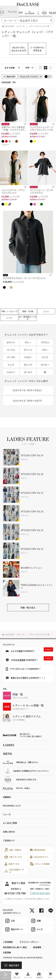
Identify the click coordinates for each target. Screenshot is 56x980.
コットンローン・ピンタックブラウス (42, 191)
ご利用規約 (8, 942)
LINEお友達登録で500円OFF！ (29, 659)
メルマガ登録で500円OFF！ (29, 650)
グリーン (28, 350)
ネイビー (45, 365)
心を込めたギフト (39, 857)
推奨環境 (37, 947)
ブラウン (45, 342)
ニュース (7, 814)
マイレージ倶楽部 (40, 864)
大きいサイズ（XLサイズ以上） (28, 390)
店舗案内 (7, 797)
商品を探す (12, 965)
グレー (28, 342)
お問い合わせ (9, 832)
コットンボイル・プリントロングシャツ (13, 191)
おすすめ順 (10, 68)
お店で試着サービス (14, 871)
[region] (28, 13)
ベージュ (11, 350)
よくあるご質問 (10, 823)
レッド (11, 365)
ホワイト (11, 342)
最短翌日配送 (38, 850)
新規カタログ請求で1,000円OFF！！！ (26, 678)
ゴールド (28, 372)
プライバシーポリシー (29, 942)
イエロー (28, 357)
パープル (11, 357)
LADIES (9, 745)
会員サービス (12, 864)
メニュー (6, 976)
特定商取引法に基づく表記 (15, 947)
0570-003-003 (41, 893)
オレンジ (28, 365)
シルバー (11, 372)
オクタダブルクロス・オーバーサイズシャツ (24, 278)
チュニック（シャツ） (29, 77)
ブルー (45, 350)
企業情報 (7, 952)
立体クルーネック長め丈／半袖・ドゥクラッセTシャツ (14, 130)
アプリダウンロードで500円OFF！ (23, 669)
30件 (27, 68)
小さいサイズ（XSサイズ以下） (28, 401)
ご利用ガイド (9, 840)
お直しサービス (13, 857)
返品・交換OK (13, 850)
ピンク (45, 357)
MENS (7, 754)
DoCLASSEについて (12, 806)
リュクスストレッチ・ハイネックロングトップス (42, 128)
